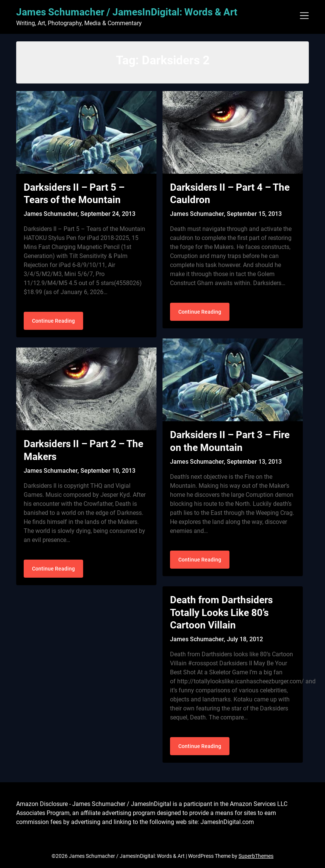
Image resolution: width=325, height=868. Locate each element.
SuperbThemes (256, 856)
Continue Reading (53, 321)
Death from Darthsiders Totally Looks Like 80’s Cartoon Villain (221, 613)
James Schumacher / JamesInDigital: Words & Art (127, 12)
